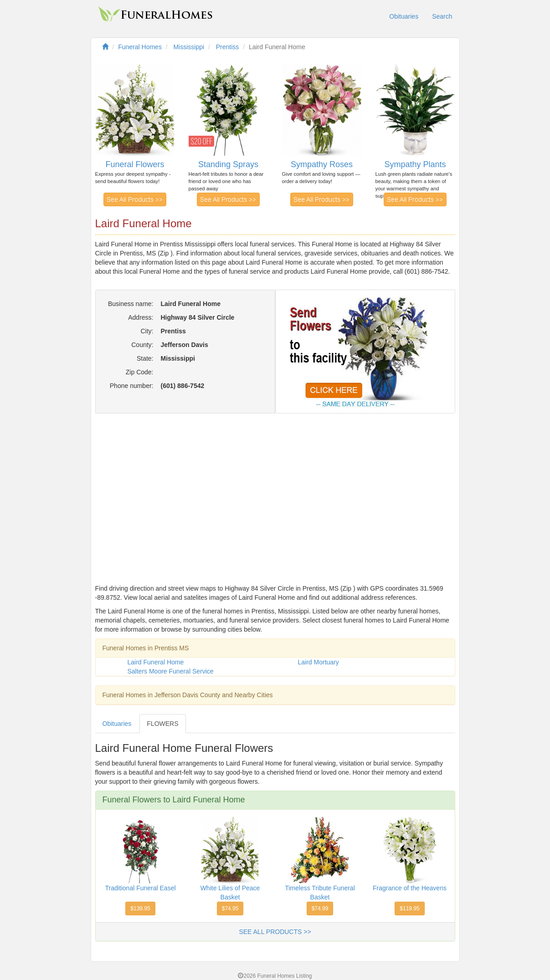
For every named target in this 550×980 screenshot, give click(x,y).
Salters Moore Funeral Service (171, 671)
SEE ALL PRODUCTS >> (275, 932)
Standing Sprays (228, 164)
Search (442, 16)
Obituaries (404, 16)
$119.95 (409, 909)
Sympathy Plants (415, 164)
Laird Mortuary (319, 662)
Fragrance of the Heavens (410, 888)
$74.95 (230, 909)
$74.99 (320, 909)
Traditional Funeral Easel (140, 888)
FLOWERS (162, 724)
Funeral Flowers (135, 164)
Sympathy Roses (322, 164)
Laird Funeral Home (156, 662)
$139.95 (140, 909)
